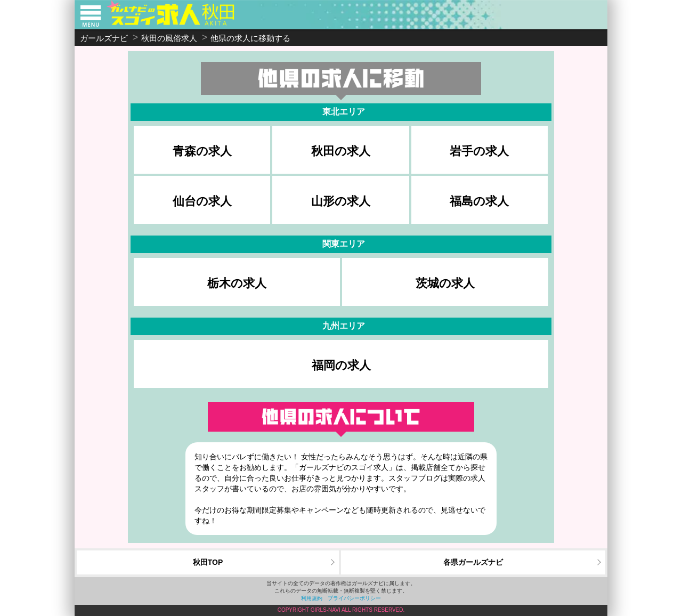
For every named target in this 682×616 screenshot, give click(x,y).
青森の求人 (202, 151)
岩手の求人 (479, 151)
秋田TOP (208, 562)
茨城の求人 (445, 283)
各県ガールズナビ (473, 562)
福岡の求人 (341, 365)
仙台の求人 (202, 201)
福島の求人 (479, 201)
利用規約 (312, 598)
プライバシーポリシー (354, 598)
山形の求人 (341, 201)
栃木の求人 (237, 283)
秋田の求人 (341, 151)
